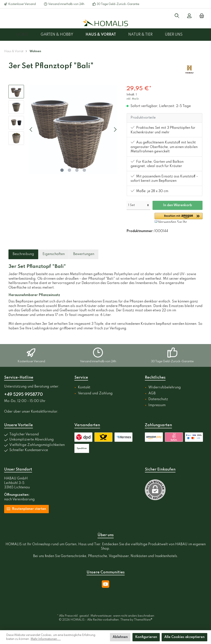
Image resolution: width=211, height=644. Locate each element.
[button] (179, 218)
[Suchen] (177, 16)
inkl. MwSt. (133, 99)
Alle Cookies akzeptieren (184, 637)
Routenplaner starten (26, 509)
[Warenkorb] (202, 16)
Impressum (157, 405)
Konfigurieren (146, 637)
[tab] (23, 254)
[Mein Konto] (189, 16)
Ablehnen (120, 637)
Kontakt (84, 388)
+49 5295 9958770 (23, 395)
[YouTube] (105, 584)
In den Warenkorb (178, 205)
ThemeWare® (143, 620)
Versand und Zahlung (95, 394)
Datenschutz (158, 399)
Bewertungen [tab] (84, 254)
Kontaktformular (44, 412)
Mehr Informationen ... (46, 639)
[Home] (28, 35)
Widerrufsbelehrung (165, 388)
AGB (152, 394)
